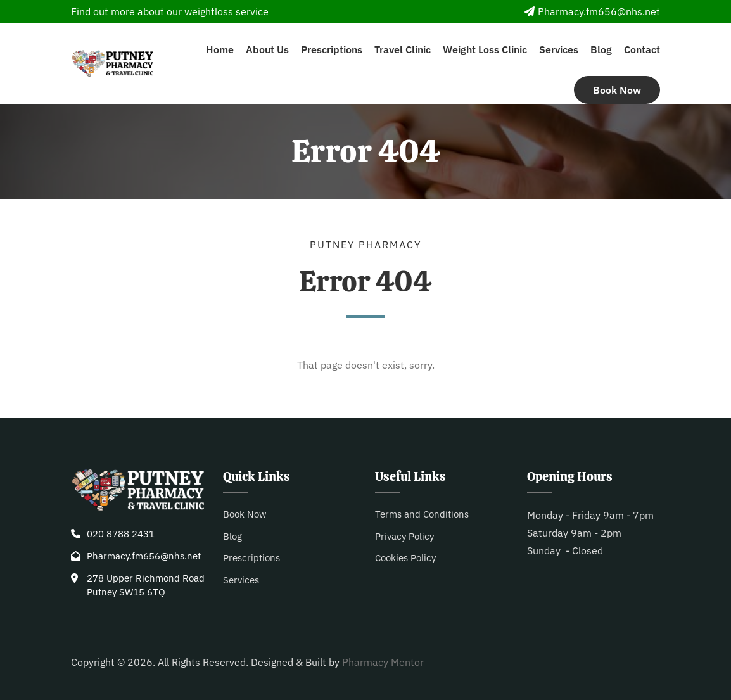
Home (220, 49)
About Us (267, 49)
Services (559, 49)
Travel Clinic (403, 49)
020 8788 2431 (121, 534)
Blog (601, 49)
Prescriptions (332, 49)
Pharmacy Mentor (383, 662)
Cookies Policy (405, 558)
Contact (642, 49)
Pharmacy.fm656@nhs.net (592, 11)
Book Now (617, 90)
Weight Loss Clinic (485, 49)
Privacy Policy (404, 536)
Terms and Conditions (422, 514)
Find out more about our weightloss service (170, 11)
